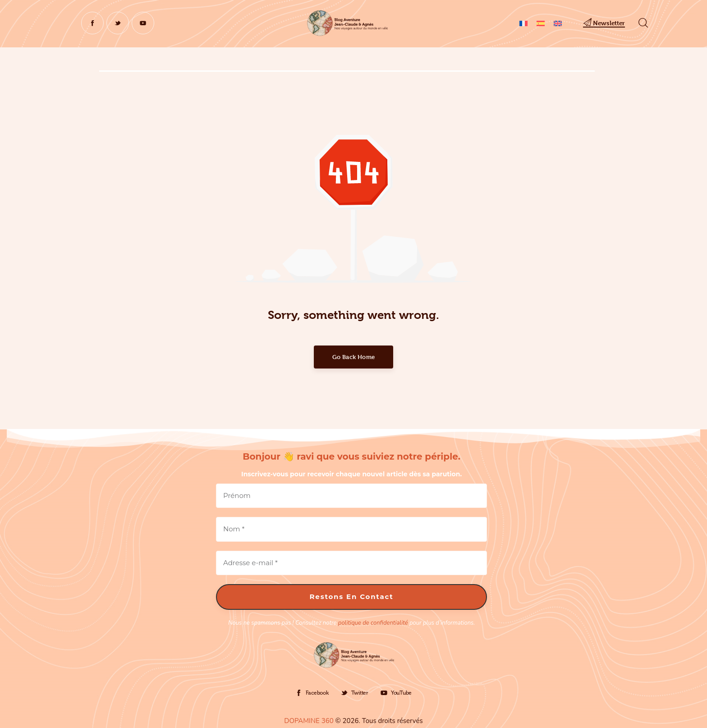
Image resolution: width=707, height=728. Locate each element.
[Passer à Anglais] (558, 23)
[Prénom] (351, 496)
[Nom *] (351, 529)
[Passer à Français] (523, 23)
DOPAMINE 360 (309, 721)
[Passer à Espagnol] (541, 23)
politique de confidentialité (373, 623)
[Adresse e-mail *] (351, 563)
